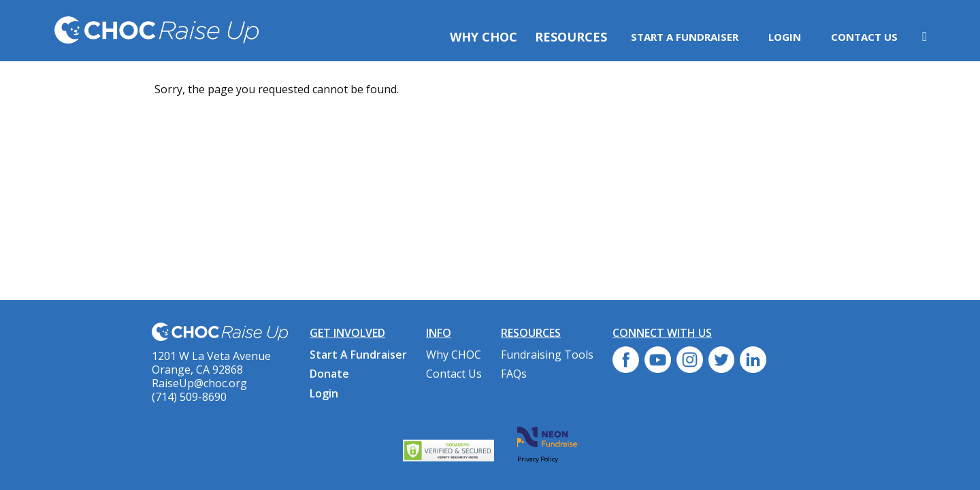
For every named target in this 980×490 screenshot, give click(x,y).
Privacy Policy (538, 459)
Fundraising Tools (547, 355)
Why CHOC (484, 37)
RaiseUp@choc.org (199, 383)
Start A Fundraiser (685, 37)
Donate (329, 374)
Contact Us (864, 37)
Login (785, 37)
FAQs (514, 374)
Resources (571, 37)
